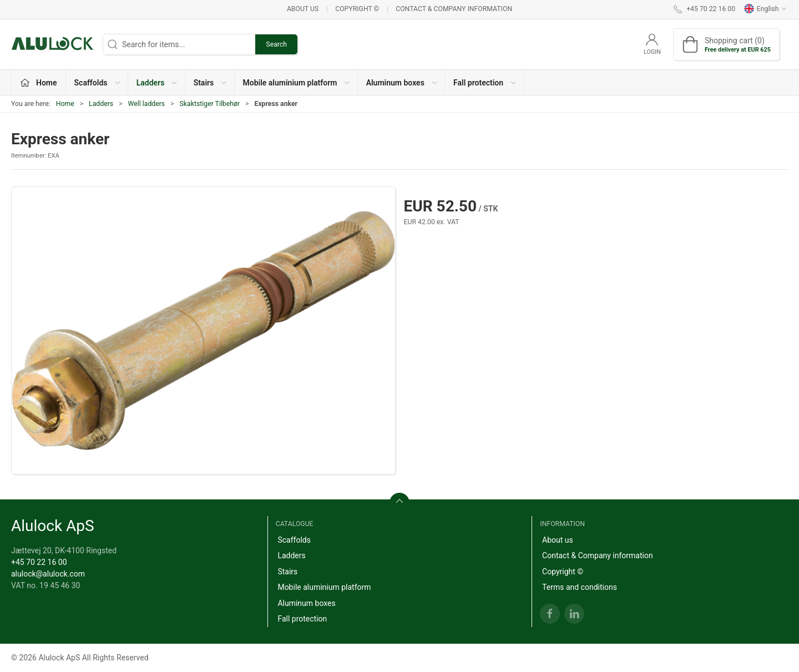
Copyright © (357, 9)
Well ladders (147, 104)
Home (65, 104)
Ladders (101, 104)
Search (276, 44)
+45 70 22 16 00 (39, 562)
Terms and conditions (580, 587)
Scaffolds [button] (98, 83)
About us (303, 9)
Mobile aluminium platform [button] (297, 83)
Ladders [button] (158, 83)
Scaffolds (294, 540)
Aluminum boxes (306, 603)
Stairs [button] (211, 83)
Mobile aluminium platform (324, 587)
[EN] (53, 44)
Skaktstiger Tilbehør (210, 104)
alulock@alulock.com (48, 574)
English (766, 9)
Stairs (287, 572)
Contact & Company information (454, 9)
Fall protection (302, 619)
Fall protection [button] (485, 83)
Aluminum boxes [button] (402, 83)
